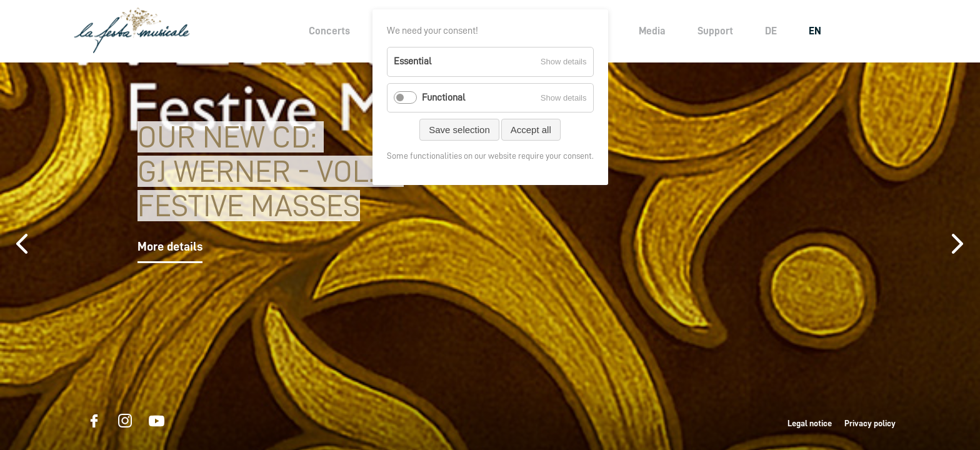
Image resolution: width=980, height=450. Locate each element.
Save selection (459, 130)
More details (170, 246)
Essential (412, 61)
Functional (443, 97)
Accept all (531, 130)
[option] (490, 256)
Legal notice (810, 423)
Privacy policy (870, 423)
